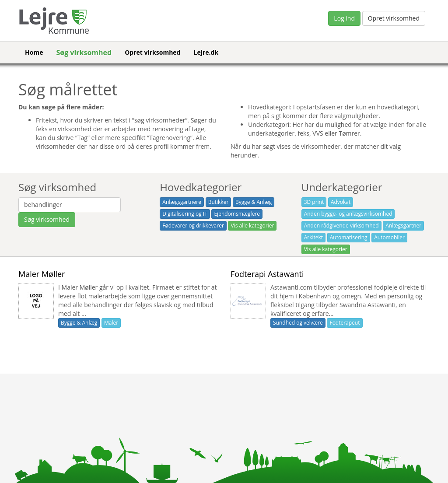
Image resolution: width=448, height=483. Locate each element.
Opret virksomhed (394, 18)
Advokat (341, 202)
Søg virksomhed (84, 52)
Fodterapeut (345, 323)
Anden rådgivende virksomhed (341, 226)
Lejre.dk (206, 52)
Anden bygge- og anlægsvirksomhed (348, 214)
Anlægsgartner (403, 226)
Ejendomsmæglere (237, 214)
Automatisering (349, 237)
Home (34, 52)
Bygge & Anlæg (254, 202)
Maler (111, 323)
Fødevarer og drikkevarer (193, 226)
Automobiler (389, 237)
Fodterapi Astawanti (267, 274)
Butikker (219, 202)
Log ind (344, 18)
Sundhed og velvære (298, 323)
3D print (314, 202)
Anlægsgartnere (182, 202)
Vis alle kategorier (252, 226)
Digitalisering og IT (185, 214)
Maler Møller (42, 274)
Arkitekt (313, 237)
